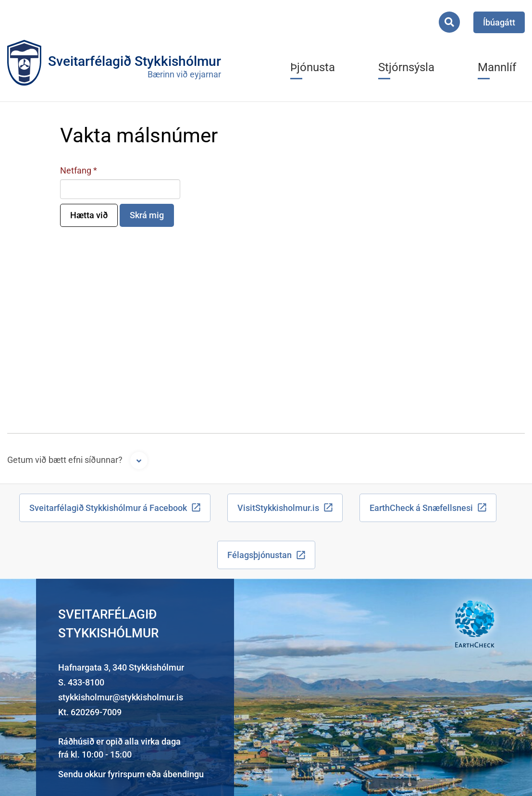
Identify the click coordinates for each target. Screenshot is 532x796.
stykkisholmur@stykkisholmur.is (121, 697)
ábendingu (183, 774)
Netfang (76, 170)
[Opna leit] (449, 22)
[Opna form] (139, 460)
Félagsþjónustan (260, 555)
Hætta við (89, 215)
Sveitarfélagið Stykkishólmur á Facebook (108, 508)
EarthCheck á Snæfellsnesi (421, 508)
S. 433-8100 (81, 682)
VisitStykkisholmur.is (278, 508)
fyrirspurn (126, 774)
